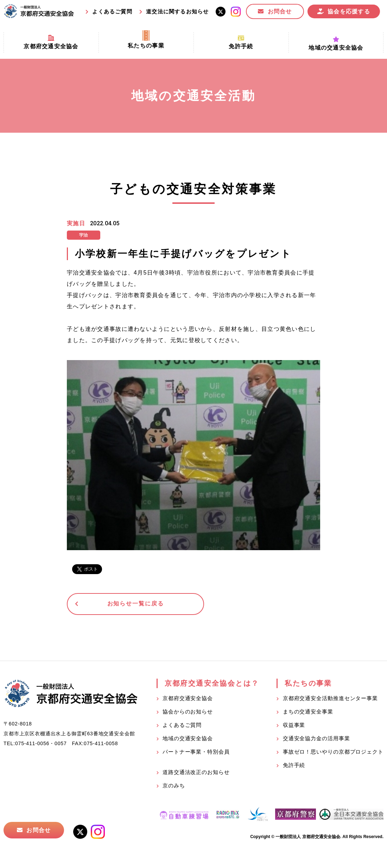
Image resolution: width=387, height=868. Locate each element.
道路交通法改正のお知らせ (196, 773)
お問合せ (280, 11)
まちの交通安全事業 (308, 713)
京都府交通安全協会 (188, 699)
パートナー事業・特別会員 (196, 753)
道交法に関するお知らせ (177, 11)
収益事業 (294, 726)
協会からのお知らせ (188, 713)
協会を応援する (349, 11)
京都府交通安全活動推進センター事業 (330, 699)
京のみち (174, 787)
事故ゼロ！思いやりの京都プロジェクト (333, 753)
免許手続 (294, 766)
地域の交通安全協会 (188, 739)
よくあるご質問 (112, 11)
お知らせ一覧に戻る (121, 605)
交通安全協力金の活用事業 (316, 739)
